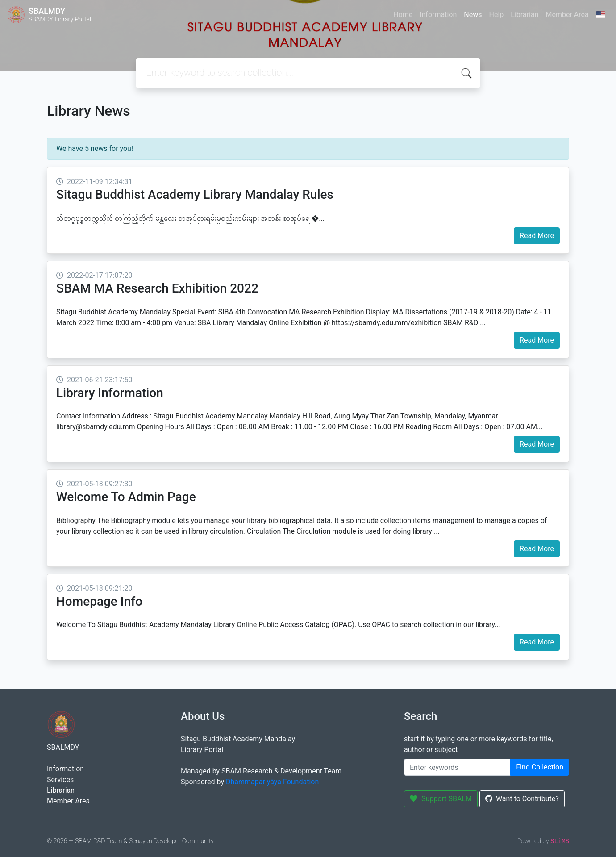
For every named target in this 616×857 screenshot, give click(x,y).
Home (403, 15)
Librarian (524, 15)
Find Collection (540, 767)
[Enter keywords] (457, 767)
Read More (537, 236)
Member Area (567, 15)
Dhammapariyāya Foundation (272, 782)
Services (60, 780)
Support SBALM (441, 799)
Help (496, 15)
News (473, 15)
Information (438, 15)
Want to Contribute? (522, 799)
